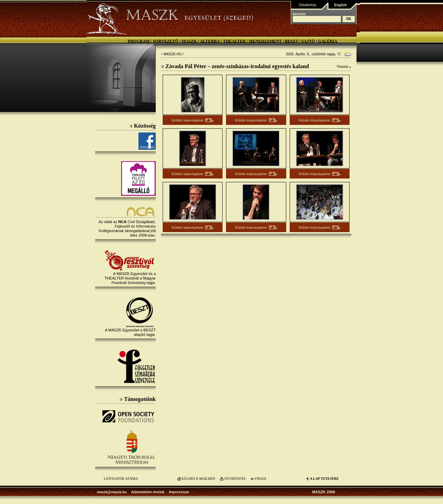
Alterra (210, 41)
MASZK (189, 41)
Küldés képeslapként (187, 120)
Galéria (327, 41)
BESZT (292, 41)
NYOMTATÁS (235, 479)
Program (139, 41)
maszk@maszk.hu (112, 492)
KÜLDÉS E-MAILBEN (198, 479)
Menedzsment (265, 41)
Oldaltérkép (308, 5)
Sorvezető (165, 41)
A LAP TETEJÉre (324, 479)
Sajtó (308, 41)
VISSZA (260, 479)
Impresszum (179, 492)
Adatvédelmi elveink (148, 492)
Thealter (234, 41)
